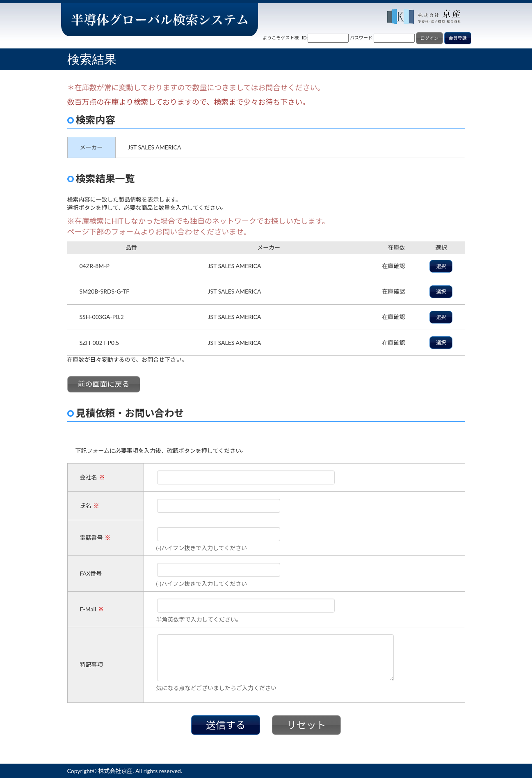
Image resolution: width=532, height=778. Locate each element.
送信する (226, 725)
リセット (306, 725)
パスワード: (362, 38)
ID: (305, 38)
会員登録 (458, 38)
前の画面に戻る (104, 384)
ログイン (429, 38)
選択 (441, 266)
